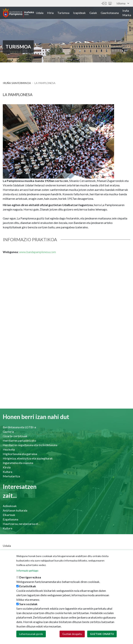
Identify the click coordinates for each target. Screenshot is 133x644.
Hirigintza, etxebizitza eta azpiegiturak (28, 458)
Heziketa (9, 449)
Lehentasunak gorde (31, 635)
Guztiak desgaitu (72, 635)
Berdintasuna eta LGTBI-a (19, 427)
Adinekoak (10, 506)
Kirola (7, 467)
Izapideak (79, 13)
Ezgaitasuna (10, 519)
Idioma (123, 3)
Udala (40, 13)
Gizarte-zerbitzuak (15, 436)
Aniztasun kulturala (15, 510)
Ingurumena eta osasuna (18, 463)
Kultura (8, 472)
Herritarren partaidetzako (19, 440)
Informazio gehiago (27, 572)
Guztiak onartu (102, 635)
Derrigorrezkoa (30, 579)
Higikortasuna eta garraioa (20, 454)
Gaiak (93, 13)
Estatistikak (28, 588)
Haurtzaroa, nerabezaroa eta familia (22, 524)
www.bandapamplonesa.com (37, 252)
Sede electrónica (110, 3)
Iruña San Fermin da (17, 83)
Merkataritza (11, 476)
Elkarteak (9, 515)
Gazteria (8, 432)
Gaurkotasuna (110, 13)
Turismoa (63, 13)
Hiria (50, 13)
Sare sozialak (28, 605)
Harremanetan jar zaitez (104, 3)
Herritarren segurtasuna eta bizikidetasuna (30, 445)
